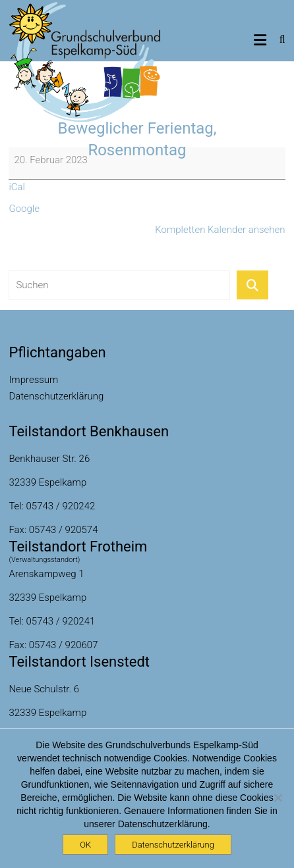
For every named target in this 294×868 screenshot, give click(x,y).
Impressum (33, 380)
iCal (17, 187)
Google (24, 209)
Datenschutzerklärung (56, 396)
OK (85, 845)
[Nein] (278, 798)
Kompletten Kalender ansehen (220, 230)
